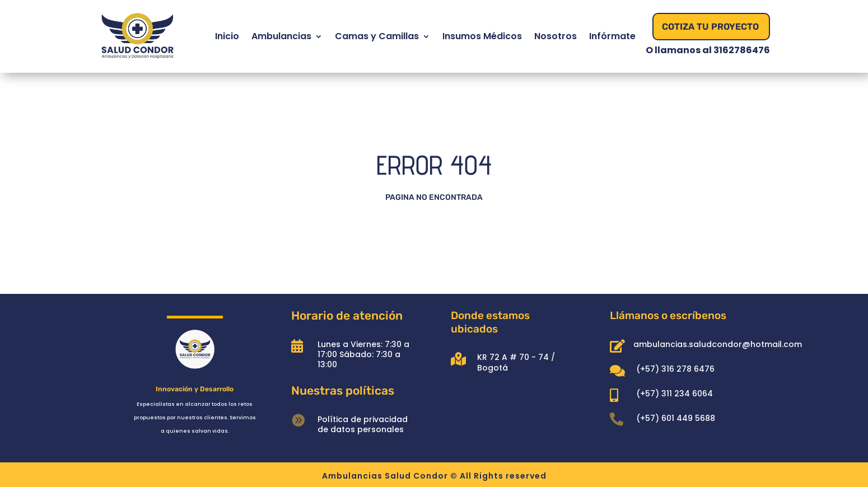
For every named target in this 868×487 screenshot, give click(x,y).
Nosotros (556, 36)
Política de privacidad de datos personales (363, 424)
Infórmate (612, 36)
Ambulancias (281, 36)
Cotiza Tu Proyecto (710, 27)
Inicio (227, 36)
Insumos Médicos (482, 36)
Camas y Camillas (377, 36)
